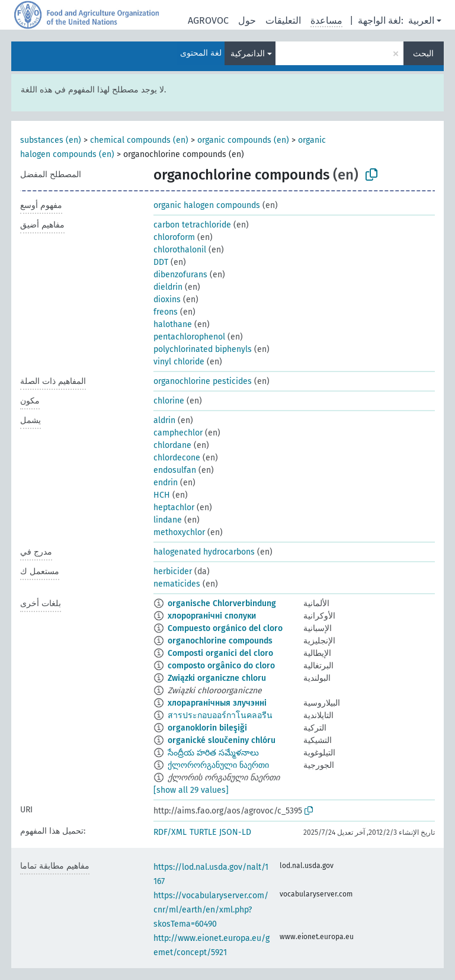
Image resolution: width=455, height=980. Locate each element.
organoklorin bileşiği (207, 728)
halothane (173, 324)
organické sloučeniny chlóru (222, 740)
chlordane (172, 445)
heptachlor (174, 507)
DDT (161, 262)
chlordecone (177, 458)
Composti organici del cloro (220, 653)
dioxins (167, 300)
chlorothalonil (180, 250)
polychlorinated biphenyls (203, 349)
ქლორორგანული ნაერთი (218, 765)
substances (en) (51, 140)
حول (247, 20)
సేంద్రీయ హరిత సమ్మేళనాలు (213, 753)
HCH (162, 495)
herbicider (173, 571)
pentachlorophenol (189, 337)
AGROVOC (208, 20)
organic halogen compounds (207, 205)
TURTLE (203, 832)
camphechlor (178, 433)
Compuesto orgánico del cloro (225, 628)
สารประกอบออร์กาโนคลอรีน (220, 715)
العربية (421, 20)
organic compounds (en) (243, 140)
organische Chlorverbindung (222, 603)
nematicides (177, 584)
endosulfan (175, 470)
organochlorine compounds (220, 641)
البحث (423, 54)
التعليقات (283, 20)
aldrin (164, 420)
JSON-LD (235, 832)
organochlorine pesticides (203, 381)
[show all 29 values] (191, 790)
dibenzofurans (180, 275)
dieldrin (168, 287)
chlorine (169, 401)
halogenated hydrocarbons (204, 552)
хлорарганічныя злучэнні (217, 703)
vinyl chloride (179, 362)
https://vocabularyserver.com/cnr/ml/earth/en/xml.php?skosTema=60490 (211, 910)
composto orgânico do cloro (221, 666)
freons (166, 312)
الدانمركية (248, 54)
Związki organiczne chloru (217, 678)
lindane (168, 520)
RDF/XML (170, 832)
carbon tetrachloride (192, 225)
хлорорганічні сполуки (212, 616)
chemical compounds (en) (139, 140)
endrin (166, 483)
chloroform (174, 237)
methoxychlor (179, 532)
